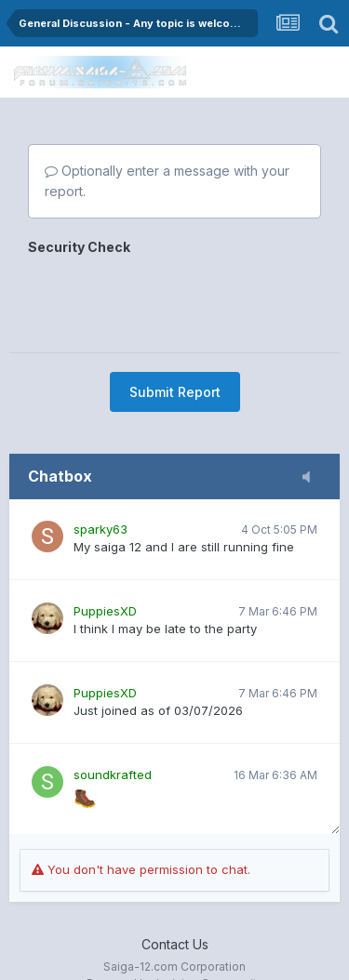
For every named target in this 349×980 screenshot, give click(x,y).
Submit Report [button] (175, 392)
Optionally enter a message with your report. (167, 181)
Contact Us (175, 944)
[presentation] (169, 298)
